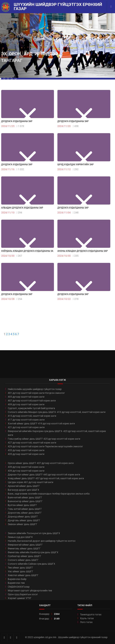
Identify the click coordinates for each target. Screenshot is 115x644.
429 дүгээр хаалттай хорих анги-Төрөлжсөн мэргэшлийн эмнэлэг (45, 446)
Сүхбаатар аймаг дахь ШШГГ (25, 556)
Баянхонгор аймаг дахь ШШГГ (25, 501)
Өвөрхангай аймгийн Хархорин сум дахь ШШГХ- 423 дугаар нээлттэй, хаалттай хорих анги (57, 433)
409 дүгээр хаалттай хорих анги (26, 404)
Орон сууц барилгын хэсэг (23, 594)
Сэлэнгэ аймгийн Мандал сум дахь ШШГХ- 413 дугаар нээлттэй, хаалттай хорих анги (57, 412)
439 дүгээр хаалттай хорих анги (26, 467)
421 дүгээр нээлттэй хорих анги (26, 427)
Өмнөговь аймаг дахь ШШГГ (24, 549)
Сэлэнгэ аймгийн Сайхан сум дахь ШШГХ (31, 564)
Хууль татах (87, 618)
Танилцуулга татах (91, 614)
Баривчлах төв (16, 583)
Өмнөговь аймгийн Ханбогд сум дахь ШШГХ (33, 552)
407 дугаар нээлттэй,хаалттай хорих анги (32, 401)
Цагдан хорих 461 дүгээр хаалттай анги (31, 482)
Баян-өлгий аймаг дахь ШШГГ (25, 497)
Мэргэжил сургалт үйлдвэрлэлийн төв (30, 591)
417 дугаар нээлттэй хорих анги (26, 420)
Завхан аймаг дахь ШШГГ (23, 524)
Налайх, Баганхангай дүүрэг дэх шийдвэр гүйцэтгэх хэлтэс (42, 541)
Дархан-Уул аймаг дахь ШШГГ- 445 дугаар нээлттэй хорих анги (44, 475)
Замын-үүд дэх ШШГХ (20, 537)
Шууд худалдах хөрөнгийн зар (76, 164)
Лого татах (86, 622)
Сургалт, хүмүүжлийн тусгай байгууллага (31, 408)
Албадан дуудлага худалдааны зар (22, 208)
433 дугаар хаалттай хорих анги (26, 450)
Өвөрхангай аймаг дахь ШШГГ (25, 545)
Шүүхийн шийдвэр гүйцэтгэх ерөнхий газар (58, 7)
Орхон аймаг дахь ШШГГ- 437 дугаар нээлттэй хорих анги (41, 463)
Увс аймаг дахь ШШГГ (21, 571)
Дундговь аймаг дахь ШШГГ (24, 520)
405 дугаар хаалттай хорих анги (26, 397)
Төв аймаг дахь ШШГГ (20, 568)
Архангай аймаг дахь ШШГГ (24, 486)
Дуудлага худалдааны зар (17, 121)
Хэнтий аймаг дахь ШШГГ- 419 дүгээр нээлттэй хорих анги (41, 423)
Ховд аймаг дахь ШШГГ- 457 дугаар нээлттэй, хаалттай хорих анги (46, 478)
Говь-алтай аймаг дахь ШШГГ (25, 509)
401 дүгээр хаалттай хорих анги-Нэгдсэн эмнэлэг (36, 393)
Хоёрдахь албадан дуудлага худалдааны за (27, 251)
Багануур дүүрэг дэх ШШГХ (23, 490)
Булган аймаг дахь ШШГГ (22, 505)
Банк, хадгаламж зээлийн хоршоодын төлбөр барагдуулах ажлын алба (49, 494)
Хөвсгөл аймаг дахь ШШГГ (23, 575)
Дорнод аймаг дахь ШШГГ (23, 517)
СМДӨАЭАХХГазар (19, 587)
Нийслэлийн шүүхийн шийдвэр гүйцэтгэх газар (35, 389)
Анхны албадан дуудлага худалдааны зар (83, 251)
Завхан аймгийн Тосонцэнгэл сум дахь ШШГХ (34, 533)
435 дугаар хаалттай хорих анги (26, 454)
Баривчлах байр (17, 579)
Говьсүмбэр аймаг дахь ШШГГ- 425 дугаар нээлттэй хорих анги (44, 439)
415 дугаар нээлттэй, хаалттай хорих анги (32, 416)
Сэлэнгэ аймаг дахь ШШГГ (23, 560)
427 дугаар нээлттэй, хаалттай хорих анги (32, 443)
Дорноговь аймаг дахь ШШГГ (25, 513)
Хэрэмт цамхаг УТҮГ (20, 598)
